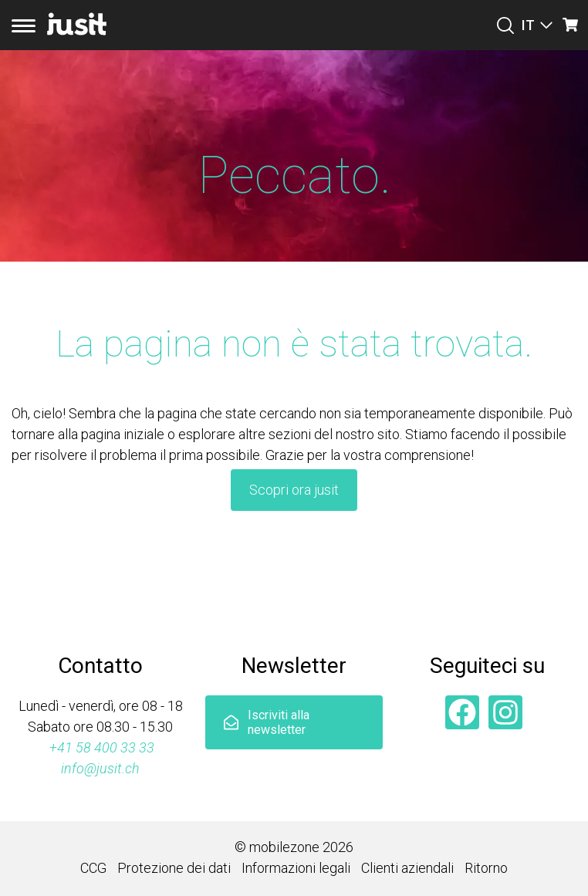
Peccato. (294, 175)
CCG (93, 868)
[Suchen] (505, 25)
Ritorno (486, 868)
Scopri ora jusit (294, 490)
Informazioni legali (296, 868)
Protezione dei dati (174, 868)
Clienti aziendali (407, 868)
